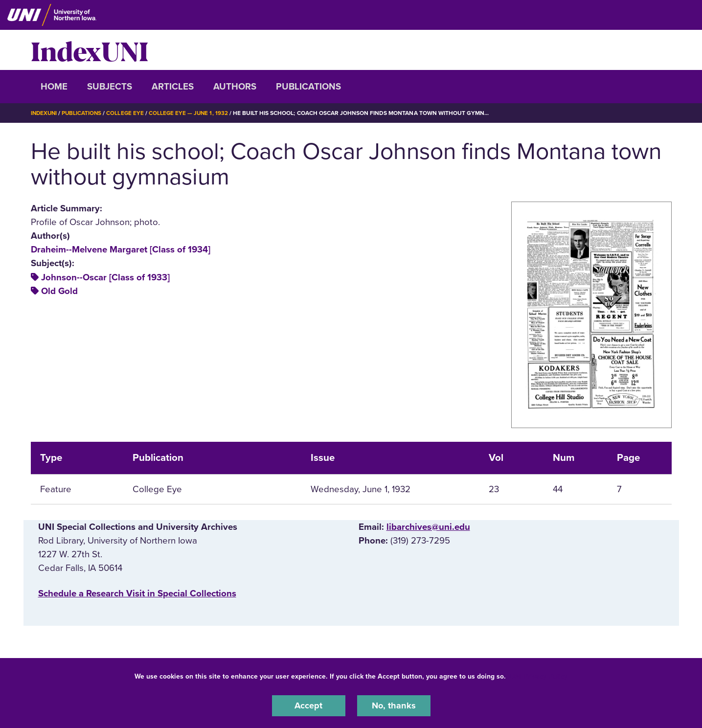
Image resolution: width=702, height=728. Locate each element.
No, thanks (394, 705)
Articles (173, 87)
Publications (308, 87)
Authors (235, 87)
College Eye (128, 113)
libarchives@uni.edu (428, 526)
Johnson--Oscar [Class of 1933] (105, 277)
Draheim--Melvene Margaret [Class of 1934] (121, 250)
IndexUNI (90, 50)
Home (54, 87)
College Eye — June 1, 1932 (192, 113)
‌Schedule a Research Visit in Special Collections (137, 593)
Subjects (110, 87)
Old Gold (59, 291)
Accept (309, 705)
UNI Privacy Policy (539, 676)
